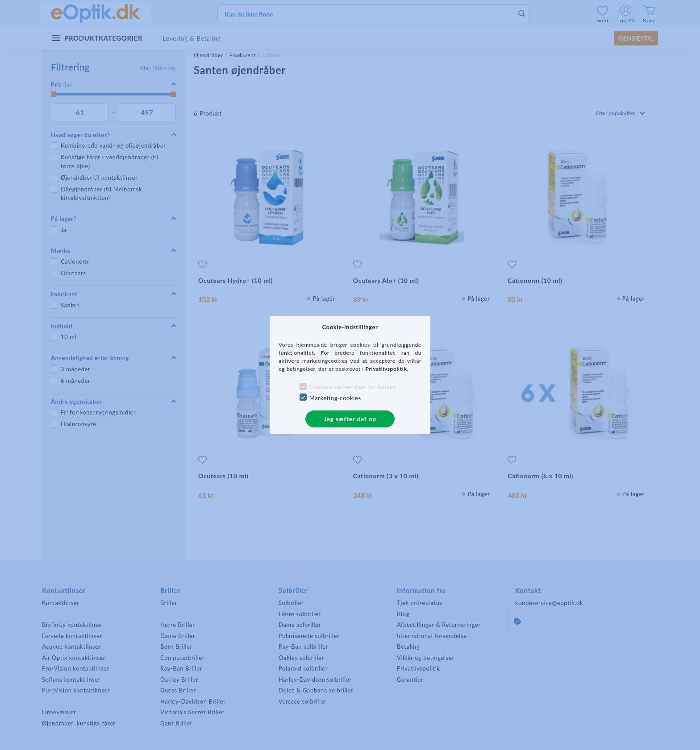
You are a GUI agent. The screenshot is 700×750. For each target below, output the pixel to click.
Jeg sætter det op (350, 419)
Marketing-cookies (335, 398)
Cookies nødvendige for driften (353, 387)
